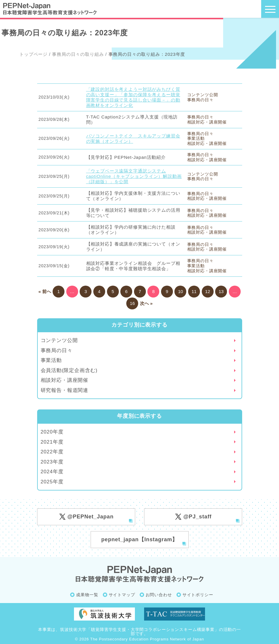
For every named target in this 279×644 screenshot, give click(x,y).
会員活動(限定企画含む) (69, 370)
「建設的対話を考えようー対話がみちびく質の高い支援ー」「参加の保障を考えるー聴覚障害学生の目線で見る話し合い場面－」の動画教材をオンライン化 (133, 97)
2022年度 (52, 452)
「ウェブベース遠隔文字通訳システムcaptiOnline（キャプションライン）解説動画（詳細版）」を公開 (134, 176)
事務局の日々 (57, 351)
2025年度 (52, 482)
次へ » (146, 303)
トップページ (33, 54)
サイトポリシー (198, 595)
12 (208, 291)
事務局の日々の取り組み (78, 54)
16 (132, 303)
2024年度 (52, 472)
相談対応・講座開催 (65, 380)
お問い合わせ (159, 595)
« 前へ (45, 291)
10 (181, 291)
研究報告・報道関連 (65, 390)
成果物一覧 (87, 595)
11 (194, 291)
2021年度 (52, 442)
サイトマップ (122, 595)
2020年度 (52, 432)
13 (221, 291)
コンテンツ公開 (59, 340)
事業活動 (51, 360)
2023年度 (52, 462)
